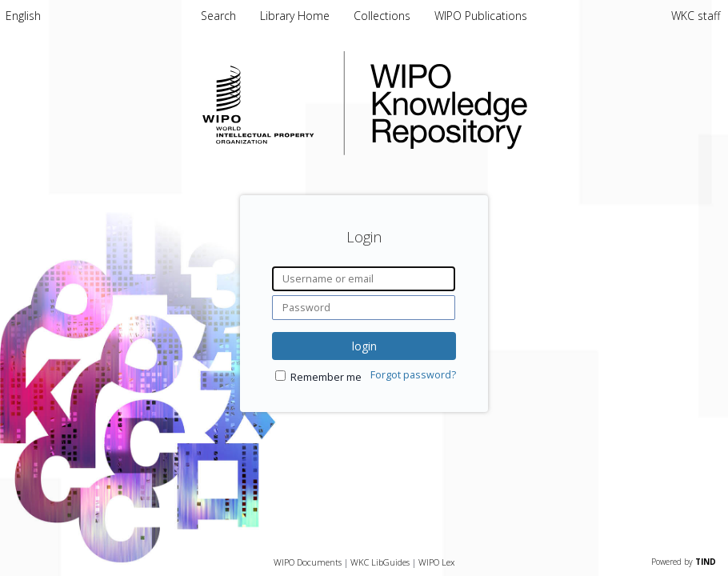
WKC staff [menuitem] (696, 16)
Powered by (684, 562)
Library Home (296, 16)
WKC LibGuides (380, 562)
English (23, 16)
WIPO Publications (481, 16)
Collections (384, 16)
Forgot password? (413, 375)
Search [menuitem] (218, 16)
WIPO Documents (308, 562)
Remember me (326, 377)
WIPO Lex (436, 562)
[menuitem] (23, 16)
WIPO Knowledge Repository (514, 103)
